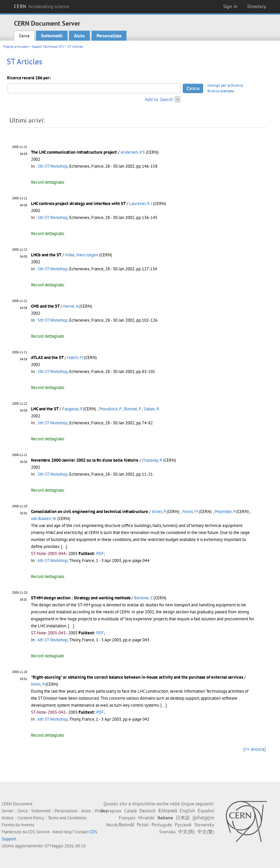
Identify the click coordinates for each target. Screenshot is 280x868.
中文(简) (186, 832)
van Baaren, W (44, 518)
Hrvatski (146, 818)
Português (162, 825)
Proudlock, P (110, 409)
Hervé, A (71, 306)
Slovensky (204, 825)
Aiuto (79, 36)
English (187, 811)
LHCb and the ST (46, 255)
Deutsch (148, 811)
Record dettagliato (48, 182)
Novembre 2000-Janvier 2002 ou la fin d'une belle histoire (85, 460)
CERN (42, 6)
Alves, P (159, 511)
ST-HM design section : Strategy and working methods (81, 598)
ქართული (203, 818)
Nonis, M (190, 511)
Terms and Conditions (67, 818)
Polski (143, 825)
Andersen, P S (133, 152)
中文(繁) (206, 832)
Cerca (24, 36)
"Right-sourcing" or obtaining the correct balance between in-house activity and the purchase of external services (137, 677)
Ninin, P (38, 684)
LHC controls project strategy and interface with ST (78, 203)
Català (131, 811)
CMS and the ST (45, 306)
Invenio (27, 825)
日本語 (183, 818)
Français (127, 818)
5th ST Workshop (53, 166)
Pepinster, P (225, 511)
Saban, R (151, 409)
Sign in (230, 6)
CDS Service (39, 832)
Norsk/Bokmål (120, 825)
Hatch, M (75, 357)
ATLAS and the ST (47, 357)
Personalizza (109, 36)
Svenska (167, 832)
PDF (100, 553)
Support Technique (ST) (48, 46)
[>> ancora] (255, 749)
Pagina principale (16, 46)
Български (111, 811)
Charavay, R (152, 460)
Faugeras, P (72, 409)
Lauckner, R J (141, 203)
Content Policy (31, 818)
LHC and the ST (45, 409)
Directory (257, 6)
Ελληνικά (168, 811)
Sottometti (52, 36)
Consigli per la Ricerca (225, 85)
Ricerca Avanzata (221, 91)
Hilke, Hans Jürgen (82, 255)
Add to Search (159, 99)
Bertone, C (143, 598)
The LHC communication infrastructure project (74, 152)
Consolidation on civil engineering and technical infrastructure (90, 511)
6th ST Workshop (53, 560)
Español (206, 811)
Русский (183, 825)
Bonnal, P (133, 409)
